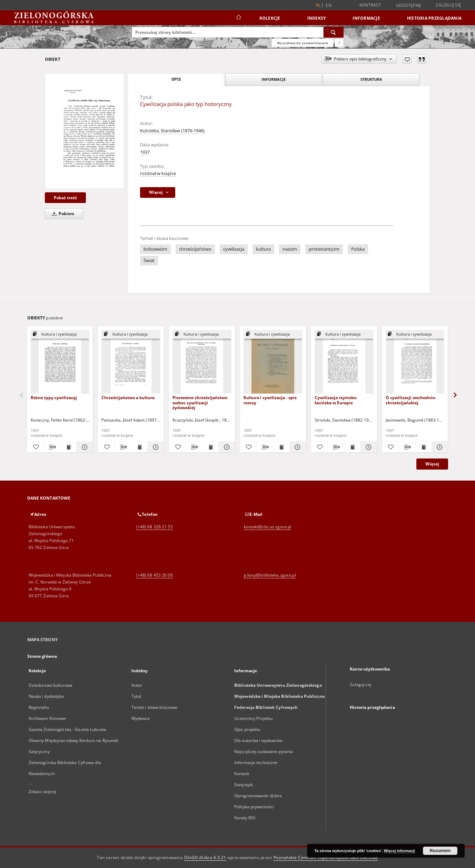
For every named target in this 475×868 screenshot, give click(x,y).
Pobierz (62, 214)
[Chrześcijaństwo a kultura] (131, 362)
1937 (145, 152)
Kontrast (370, 5)
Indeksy (317, 18)
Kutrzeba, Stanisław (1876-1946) (172, 131)
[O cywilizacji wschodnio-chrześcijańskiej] (415, 362)
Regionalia (39, 707)
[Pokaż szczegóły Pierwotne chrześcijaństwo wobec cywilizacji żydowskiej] (226, 447)
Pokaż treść (65, 198)
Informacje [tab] (274, 79)
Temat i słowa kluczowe (155, 707)
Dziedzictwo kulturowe (51, 685)
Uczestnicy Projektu (253, 718)
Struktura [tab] (371, 79)
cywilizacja (234, 249)
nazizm (290, 249)
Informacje (366, 18)
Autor (137, 685)
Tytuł (136, 696)
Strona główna (42, 656)
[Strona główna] (238, 18)
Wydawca (141, 718)
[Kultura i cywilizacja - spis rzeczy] (273, 362)
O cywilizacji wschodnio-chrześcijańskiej (411, 400)
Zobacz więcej (42, 792)
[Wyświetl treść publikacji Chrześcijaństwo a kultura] (139, 447)
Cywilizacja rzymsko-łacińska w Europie (336, 400)
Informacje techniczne (256, 763)
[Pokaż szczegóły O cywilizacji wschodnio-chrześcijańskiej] (439, 447)
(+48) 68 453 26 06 (155, 575)
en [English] (329, 5)
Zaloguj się (448, 5)
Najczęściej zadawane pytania (264, 751)
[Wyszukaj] (334, 32)
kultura (263, 249)
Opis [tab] (176, 79)
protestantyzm (324, 249)
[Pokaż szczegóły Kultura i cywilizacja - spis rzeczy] (297, 447)
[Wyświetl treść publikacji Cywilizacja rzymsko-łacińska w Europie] (352, 447)
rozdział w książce (158, 173)
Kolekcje (270, 18)
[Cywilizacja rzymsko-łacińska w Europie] (344, 362)
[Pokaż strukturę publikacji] (60, 334)
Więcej (432, 464)
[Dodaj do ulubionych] (407, 59)
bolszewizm (155, 249)
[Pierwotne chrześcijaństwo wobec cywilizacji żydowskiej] (202, 362)
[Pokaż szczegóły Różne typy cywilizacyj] (84, 447)
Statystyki (244, 785)
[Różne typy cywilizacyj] (60, 362)
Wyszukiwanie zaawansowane (303, 43)
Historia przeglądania (434, 18)
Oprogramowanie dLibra (258, 796)
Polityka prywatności (254, 807)
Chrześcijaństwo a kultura (128, 398)
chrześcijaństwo (195, 249)
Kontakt (242, 774)
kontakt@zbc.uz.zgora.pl (268, 527)
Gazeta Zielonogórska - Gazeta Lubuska (67, 729)
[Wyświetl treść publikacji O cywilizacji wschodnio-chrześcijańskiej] (423, 447)
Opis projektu (247, 729)
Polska (358, 249)
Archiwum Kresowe (47, 718)
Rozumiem (440, 851)
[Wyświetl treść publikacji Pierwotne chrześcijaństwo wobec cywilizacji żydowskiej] (210, 447)
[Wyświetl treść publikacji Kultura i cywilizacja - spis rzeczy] (281, 447)
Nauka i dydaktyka (46, 696)
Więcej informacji (399, 851)
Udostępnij (409, 6)
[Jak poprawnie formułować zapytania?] (339, 43)
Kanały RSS (245, 818)
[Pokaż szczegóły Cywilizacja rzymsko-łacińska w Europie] (368, 447)
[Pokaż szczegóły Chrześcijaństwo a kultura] (155, 447)
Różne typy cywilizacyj (54, 398)
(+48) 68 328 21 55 (155, 527)
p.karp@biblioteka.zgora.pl (270, 575)
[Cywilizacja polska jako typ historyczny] (85, 131)
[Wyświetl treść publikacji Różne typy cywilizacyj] (68, 447)
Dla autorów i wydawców (258, 740)
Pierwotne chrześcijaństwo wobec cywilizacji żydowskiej (200, 402)
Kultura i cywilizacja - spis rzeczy (270, 400)
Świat (149, 261)
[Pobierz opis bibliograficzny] (52, 447)
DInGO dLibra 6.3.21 (205, 857)
